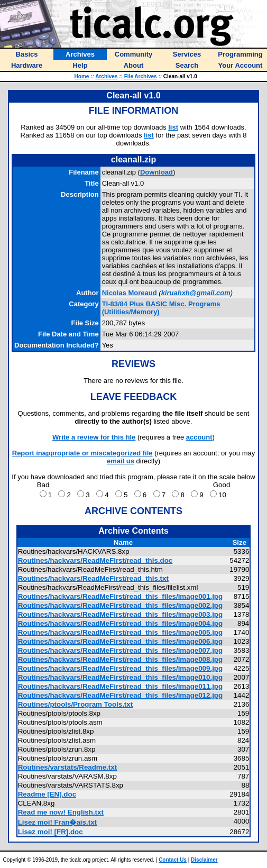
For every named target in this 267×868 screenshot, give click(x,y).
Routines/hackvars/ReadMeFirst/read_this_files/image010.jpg (120, 677)
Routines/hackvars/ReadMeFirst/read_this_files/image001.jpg (120, 596)
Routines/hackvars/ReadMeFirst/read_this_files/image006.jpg (120, 641)
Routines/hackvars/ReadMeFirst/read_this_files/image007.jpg (120, 650)
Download (156, 172)
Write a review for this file (94, 437)
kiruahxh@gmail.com (196, 293)
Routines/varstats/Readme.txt (67, 767)
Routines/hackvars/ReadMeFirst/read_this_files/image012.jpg (120, 695)
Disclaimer (204, 860)
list (173, 127)
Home (82, 76)
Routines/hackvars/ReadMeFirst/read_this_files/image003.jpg (120, 614)
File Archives (141, 76)
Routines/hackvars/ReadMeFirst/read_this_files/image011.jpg (120, 686)
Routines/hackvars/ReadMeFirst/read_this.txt (93, 578)
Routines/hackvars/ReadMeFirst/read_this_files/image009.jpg (120, 668)
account (199, 437)
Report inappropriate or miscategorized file (82, 453)
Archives (106, 76)
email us (121, 461)
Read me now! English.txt (61, 812)
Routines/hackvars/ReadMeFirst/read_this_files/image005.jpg (120, 632)
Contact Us (173, 860)
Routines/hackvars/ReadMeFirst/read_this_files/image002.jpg (120, 605)
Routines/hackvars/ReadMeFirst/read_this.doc (95, 560)
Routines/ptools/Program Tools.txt (75, 704)
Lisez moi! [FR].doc (50, 832)
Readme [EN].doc (47, 794)
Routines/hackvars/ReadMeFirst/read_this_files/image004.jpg (120, 623)
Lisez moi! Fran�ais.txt (57, 822)
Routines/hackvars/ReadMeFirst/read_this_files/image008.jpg (120, 659)
